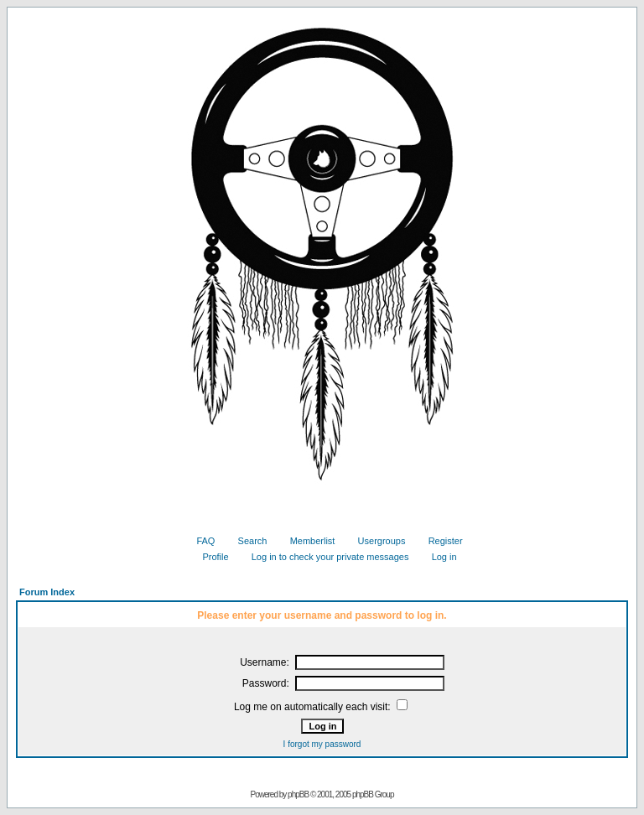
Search (247, 541)
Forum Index (47, 592)
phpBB (298, 794)
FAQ (199, 541)
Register (439, 541)
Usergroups (376, 541)
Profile (209, 557)
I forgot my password (322, 744)
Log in (438, 557)
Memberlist (306, 541)
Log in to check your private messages (324, 557)
